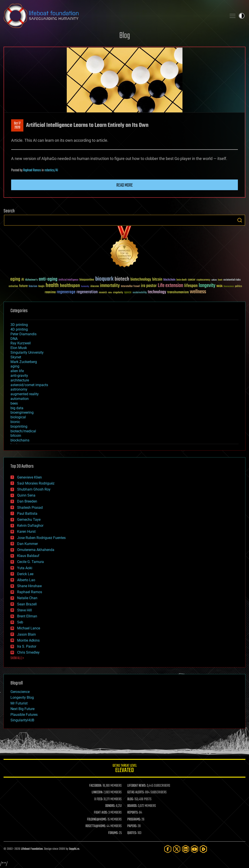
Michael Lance (29, 628)
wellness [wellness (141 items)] (198, 292)
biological (18, 417)
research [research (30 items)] (103, 293)
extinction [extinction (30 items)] (13, 286)
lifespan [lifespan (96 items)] (191, 286)
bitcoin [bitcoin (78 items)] (157, 280)
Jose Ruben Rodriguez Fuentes (41, 538)
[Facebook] (168, 849)
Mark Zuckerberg (24, 362)
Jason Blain (26, 634)
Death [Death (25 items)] (220, 280)
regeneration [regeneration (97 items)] (87, 292)
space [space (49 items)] (128, 292)
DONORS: (110, 806)
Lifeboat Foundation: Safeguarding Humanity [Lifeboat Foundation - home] (113, 16)
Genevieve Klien (29, 477)
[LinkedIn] (186, 849)
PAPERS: (132, 826)
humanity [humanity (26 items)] (85, 287)
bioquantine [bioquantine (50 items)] (87, 280)
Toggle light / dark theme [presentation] (242, 16)
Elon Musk (19, 348)
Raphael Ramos (32, 170)
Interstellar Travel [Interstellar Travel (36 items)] (130, 286)
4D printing (19, 329)
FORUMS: (113, 833)
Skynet (16, 357)
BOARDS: (132, 806)
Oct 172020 (17, 126)
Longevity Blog (22, 697)
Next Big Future (22, 709)
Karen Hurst (26, 532)
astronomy (19, 389)
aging (15, 366)
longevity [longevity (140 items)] (207, 286)
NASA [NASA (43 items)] (220, 286)
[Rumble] (203, 849)
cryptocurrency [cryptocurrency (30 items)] (203, 280)
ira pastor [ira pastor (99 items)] (149, 286)
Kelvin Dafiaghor (30, 526)
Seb (20, 622)
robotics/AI (51, 170)
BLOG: (131, 799)
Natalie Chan (27, 598)
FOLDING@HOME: (97, 820)
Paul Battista (27, 514)
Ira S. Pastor (27, 646)
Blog (125, 36)
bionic (15, 422)
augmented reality (25, 394)
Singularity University (27, 352)
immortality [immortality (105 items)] (110, 286)
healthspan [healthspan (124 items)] (70, 286)
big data (17, 408)
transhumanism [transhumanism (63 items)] (178, 292)
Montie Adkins (28, 640)
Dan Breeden (27, 501)
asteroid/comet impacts (29, 385)
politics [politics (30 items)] (239, 286)
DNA (14, 339)
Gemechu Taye (29, 520)
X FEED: (99, 799)
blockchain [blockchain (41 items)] (169, 280)
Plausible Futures (24, 715)
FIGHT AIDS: (101, 813)
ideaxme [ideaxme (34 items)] (95, 287)
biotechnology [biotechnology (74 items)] (141, 280)
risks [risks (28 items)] (110, 293)
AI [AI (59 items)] (23, 280)
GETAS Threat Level (124, 769)
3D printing (19, 325)
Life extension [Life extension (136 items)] (170, 286)
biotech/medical (23, 431)
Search (240, 220)
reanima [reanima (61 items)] (50, 292)
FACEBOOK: (96, 786)
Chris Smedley (28, 652)
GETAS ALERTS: (136, 792)
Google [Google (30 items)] (41, 286)
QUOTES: (132, 833)
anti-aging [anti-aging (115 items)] (48, 279)
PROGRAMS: (134, 820)
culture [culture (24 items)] (214, 280)
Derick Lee (25, 574)
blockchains (20, 440)
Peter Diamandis (23, 334)
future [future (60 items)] (23, 286)
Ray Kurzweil (21, 343)
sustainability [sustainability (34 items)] (140, 293)
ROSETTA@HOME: (96, 826)
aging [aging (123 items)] (15, 279)
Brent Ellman (27, 616)
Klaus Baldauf (28, 556)
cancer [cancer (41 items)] (192, 280)
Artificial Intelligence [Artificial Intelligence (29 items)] (68, 280)
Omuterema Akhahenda (36, 550)
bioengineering (22, 412)
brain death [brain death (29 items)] (182, 280)
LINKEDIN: (97, 792)
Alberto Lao (26, 580)
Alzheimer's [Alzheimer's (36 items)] (31, 280)
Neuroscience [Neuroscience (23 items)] (229, 287)
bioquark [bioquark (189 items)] (104, 279)
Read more (125, 185)
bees (14, 403)
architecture (20, 380)
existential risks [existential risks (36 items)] (232, 280)
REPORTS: (133, 813)
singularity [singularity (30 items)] (118, 293)
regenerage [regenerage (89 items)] (66, 292)
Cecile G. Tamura (30, 562)
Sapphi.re (74, 849)
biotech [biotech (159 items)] (122, 279)
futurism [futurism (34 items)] (33, 287)
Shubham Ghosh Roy (34, 489)
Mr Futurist (19, 703)
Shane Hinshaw (29, 586)
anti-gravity (19, 376)
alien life (17, 371)
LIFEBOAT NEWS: (137, 786)
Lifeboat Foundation (32, 849)
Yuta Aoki (25, 568)
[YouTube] (194, 849)
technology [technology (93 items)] (157, 292)
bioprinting (19, 426)
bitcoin (16, 436)
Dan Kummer (27, 544)
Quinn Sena (26, 495)
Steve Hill (24, 610)
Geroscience (20, 692)
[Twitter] (177, 849)
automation (20, 399)
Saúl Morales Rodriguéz (36, 483)
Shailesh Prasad (30, 508)
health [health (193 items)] (52, 286)
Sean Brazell (27, 604)
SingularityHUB (22, 720)
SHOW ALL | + (17, 658)
